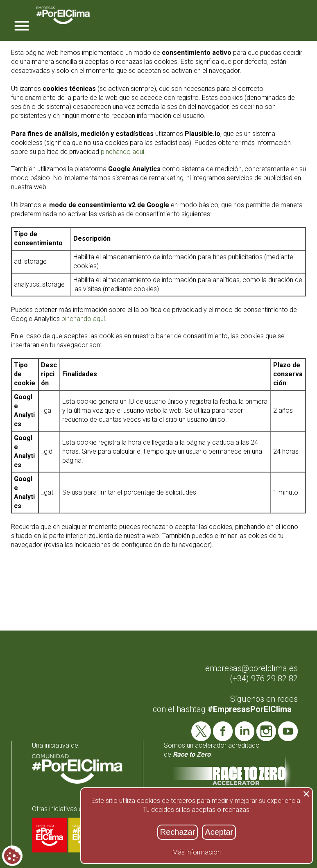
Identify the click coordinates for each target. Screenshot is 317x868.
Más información (197, 852)
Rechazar (178, 832)
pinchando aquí (122, 152)
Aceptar (219, 832)
